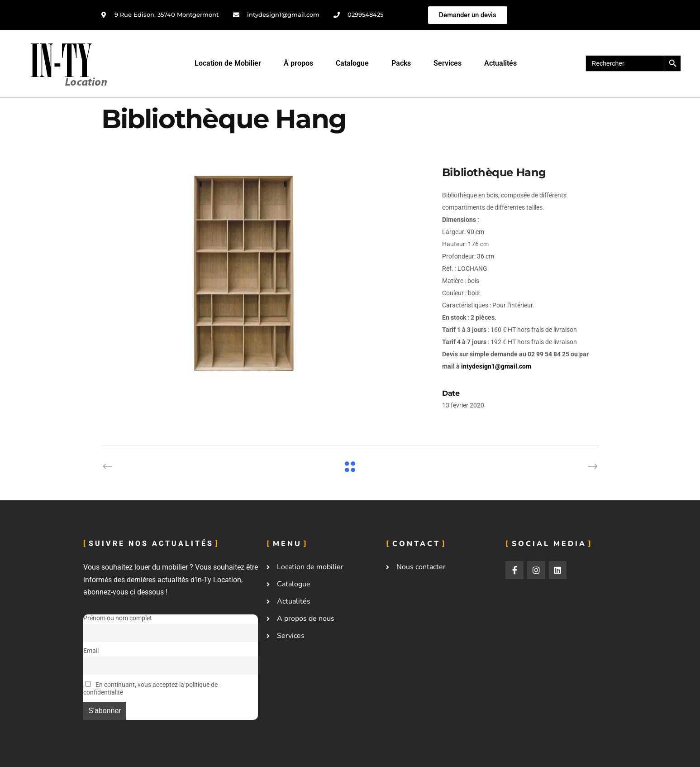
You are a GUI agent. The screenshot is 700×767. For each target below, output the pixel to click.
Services (448, 63)
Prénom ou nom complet (118, 618)
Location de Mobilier (228, 63)
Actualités (500, 63)
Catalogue (352, 63)
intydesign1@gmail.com (496, 366)
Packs (401, 63)
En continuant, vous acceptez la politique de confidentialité (150, 689)
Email (91, 651)
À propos (298, 63)
